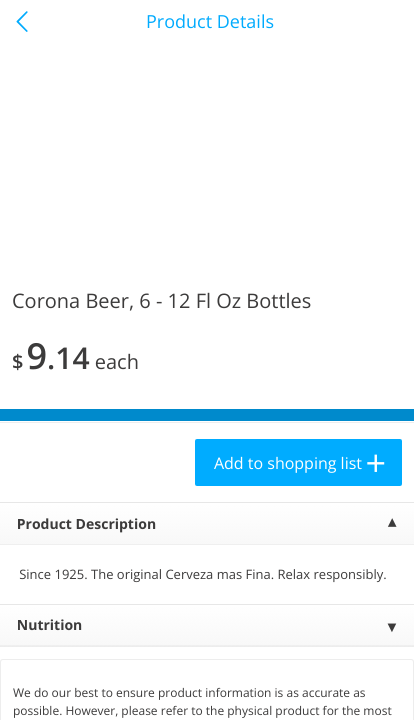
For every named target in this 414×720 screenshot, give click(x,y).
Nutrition (50, 625)
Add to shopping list (288, 463)
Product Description (86, 524)
